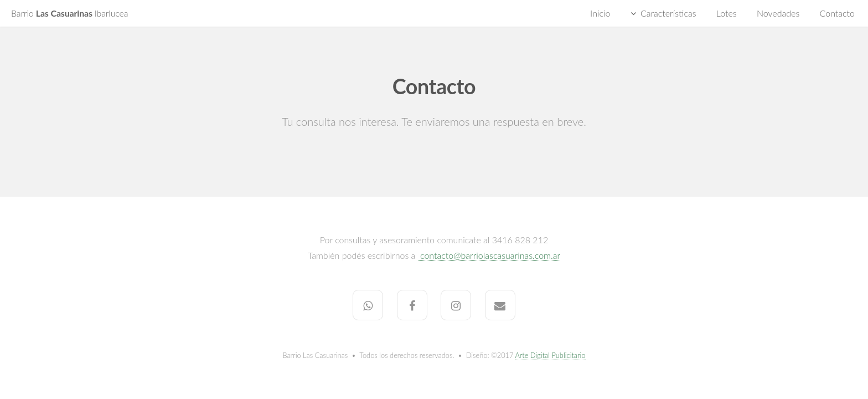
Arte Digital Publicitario (550, 355)
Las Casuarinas (69, 13)
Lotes (727, 13)
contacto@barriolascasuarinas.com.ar (489, 255)
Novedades (778, 13)
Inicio (600, 13)
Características (668, 13)
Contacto (837, 13)
